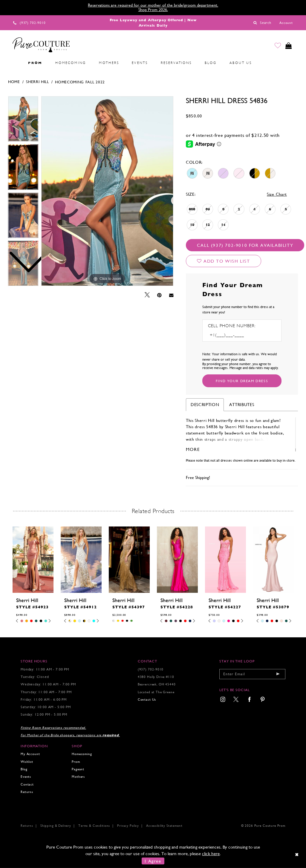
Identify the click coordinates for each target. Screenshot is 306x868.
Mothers (78, 777)
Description (205, 405)
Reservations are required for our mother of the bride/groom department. (153, 5)
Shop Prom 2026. (153, 10)
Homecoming (82, 754)
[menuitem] (15, 63)
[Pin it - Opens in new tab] (159, 295)
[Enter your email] (252, 674)
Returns (27, 792)
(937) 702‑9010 (151, 669)
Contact (27, 784)
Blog (24, 769)
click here (211, 854)
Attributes (242, 405)
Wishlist (27, 762)
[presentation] (33, 560)
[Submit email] (278, 674)
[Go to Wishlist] (276, 46)
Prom (76, 762)
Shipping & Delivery (56, 826)
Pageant (78, 769)
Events (26, 777)
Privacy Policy (128, 826)
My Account (30, 754)
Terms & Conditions (94, 826)
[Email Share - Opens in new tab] (171, 295)
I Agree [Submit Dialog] (153, 861)
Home (14, 82)
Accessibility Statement (164, 826)
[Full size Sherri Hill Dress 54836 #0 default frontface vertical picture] (107, 191)
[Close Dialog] (297, 854)
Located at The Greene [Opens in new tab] (156, 692)
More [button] (193, 449)
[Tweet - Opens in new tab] (147, 295)
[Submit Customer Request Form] (242, 381)
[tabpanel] (107, 191)
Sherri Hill (38, 82)
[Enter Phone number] (234, 335)
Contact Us (147, 700)
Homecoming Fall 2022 (80, 82)
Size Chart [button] (277, 194)
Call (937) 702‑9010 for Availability (245, 245)
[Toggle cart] (288, 46)
